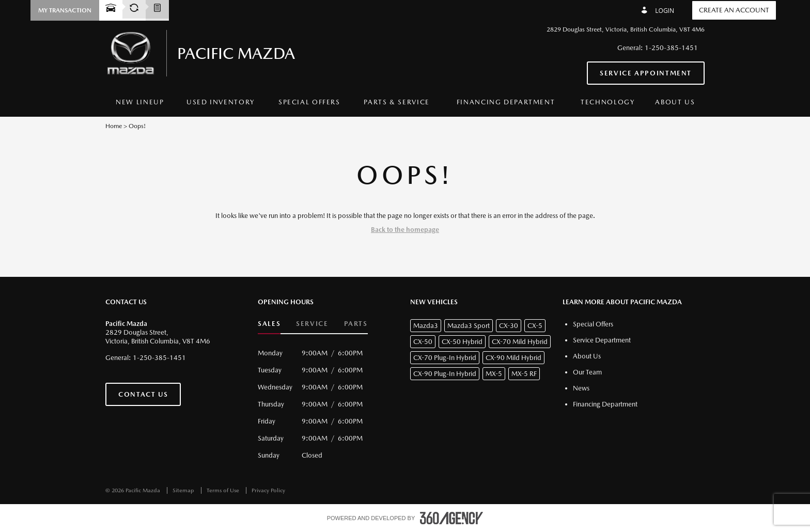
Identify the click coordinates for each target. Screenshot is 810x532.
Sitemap (184, 490)
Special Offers (309, 102)
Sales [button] (269, 324)
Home (114, 126)
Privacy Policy (268, 490)
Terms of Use (224, 490)
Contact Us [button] (143, 394)
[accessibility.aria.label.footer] (451, 518)
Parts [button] (356, 324)
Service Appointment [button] (646, 73)
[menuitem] (140, 103)
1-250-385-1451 (671, 48)
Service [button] (312, 324)
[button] (65, 10)
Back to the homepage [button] (405, 230)
